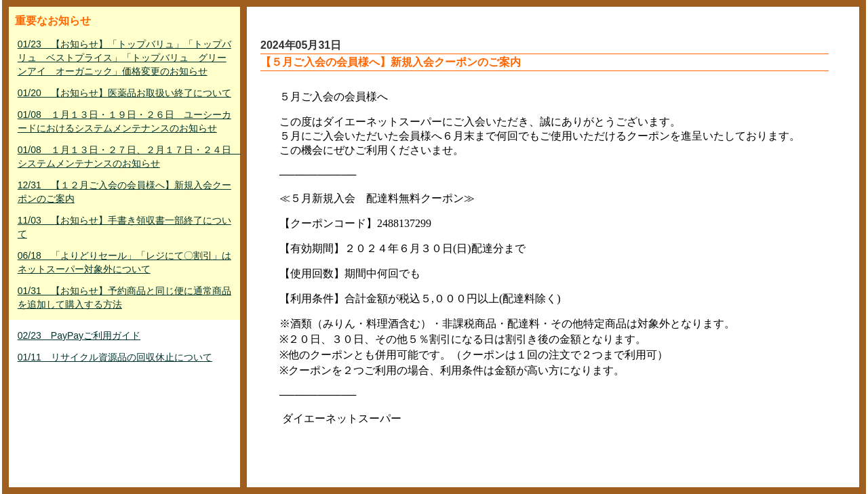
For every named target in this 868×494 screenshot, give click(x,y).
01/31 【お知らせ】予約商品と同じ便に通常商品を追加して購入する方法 (124, 297)
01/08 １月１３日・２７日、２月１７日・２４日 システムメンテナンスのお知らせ (126, 157)
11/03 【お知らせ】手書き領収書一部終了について (124, 227)
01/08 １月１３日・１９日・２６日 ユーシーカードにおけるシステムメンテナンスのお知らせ (124, 121)
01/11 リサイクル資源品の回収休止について (115, 357)
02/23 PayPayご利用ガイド (79, 335)
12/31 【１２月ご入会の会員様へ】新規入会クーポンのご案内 (124, 192)
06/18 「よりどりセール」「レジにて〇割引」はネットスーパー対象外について (124, 262)
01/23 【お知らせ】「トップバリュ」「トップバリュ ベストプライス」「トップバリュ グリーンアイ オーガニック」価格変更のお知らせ (124, 58)
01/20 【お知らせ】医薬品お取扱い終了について (124, 93)
